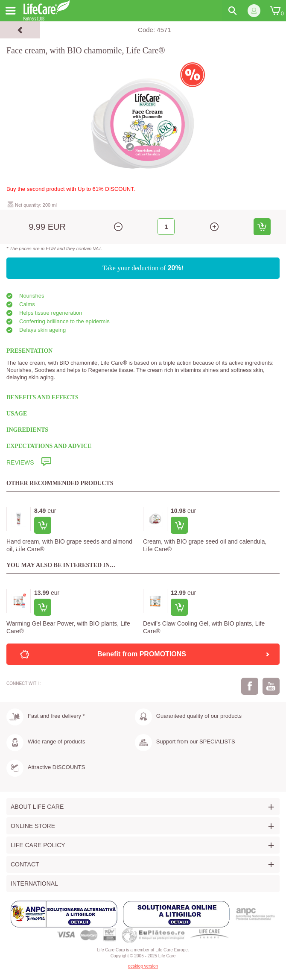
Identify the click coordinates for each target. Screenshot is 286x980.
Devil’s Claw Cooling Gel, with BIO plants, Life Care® (204, 627)
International (34, 883)
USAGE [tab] (17, 414)
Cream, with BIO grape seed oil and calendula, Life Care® (205, 545)
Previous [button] (15, 546)
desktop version (143, 966)
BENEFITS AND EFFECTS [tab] (42, 397)
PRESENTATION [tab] (29, 351)
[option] (75, 531)
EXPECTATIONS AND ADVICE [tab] (49, 446)
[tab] (143, 463)
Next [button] (271, 546)
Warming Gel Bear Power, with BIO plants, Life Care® (68, 627)
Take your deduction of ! (143, 268)
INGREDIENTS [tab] (27, 430)
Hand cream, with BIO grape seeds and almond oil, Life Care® (69, 545)
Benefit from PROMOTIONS (184, 654)
